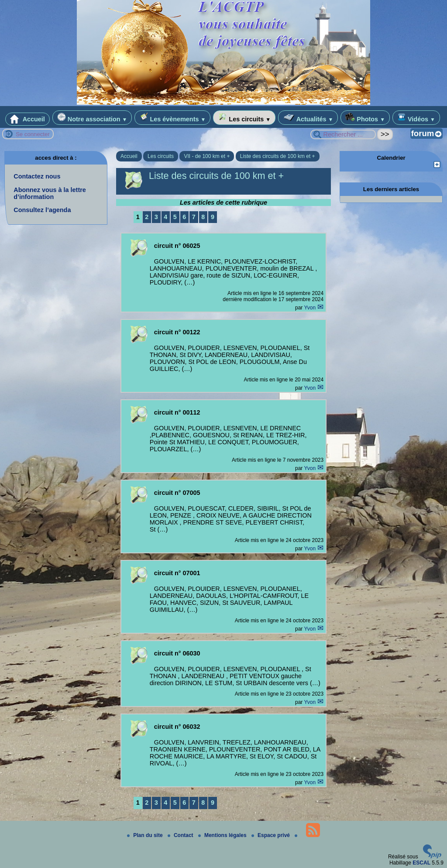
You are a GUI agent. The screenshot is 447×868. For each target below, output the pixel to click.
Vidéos (416, 118)
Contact (181, 835)
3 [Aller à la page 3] (156, 217)
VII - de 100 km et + (207, 156)
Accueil (28, 119)
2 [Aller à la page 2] (147, 217)
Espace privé (271, 835)
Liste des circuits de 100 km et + (278, 156)
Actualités (308, 118)
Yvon (310, 308)
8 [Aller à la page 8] (203, 217)
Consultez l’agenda (42, 210)
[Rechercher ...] (343, 134)
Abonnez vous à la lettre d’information (50, 193)
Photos (365, 118)
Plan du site (146, 835)
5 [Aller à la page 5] (175, 217)
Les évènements (172, 118)
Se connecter (33, 134)
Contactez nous (37, 176)
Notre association (92, 118)
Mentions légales (223, 835)
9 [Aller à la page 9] (213, 217)
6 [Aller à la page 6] (184, 217)
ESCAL (421, 863)
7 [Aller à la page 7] (194, 217)
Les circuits (244, 118)
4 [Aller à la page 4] (165, 217)
